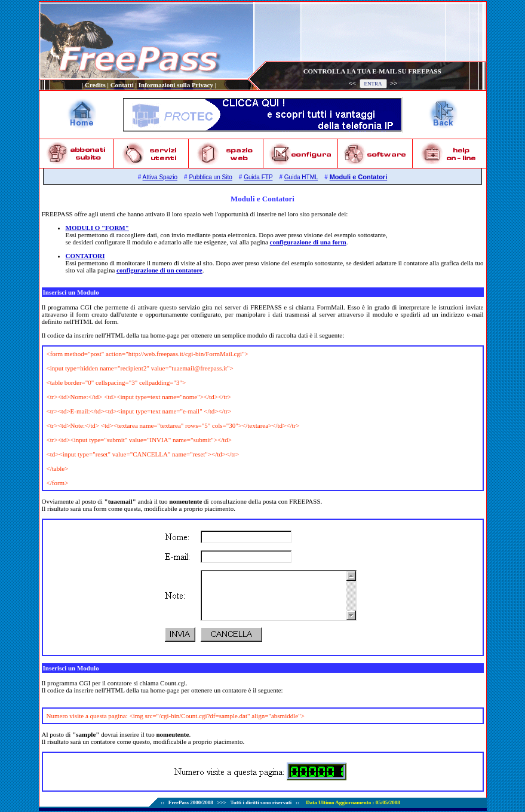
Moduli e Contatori (359, 177)
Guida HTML (301, 177)
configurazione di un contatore (159, 270)
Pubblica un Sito (210, 177)
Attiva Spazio (160, 177)
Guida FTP (258, 177)
